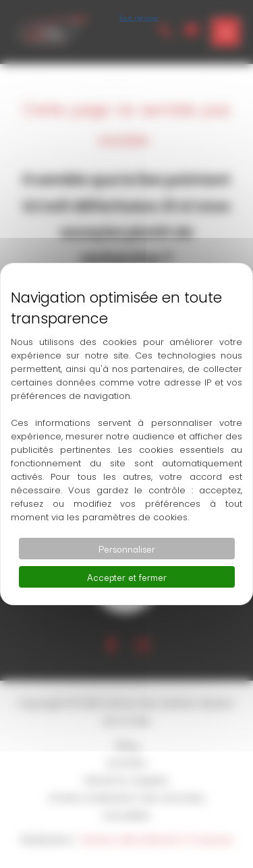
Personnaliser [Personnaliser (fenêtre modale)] (127, 549)
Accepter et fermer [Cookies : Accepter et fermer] (127, 577)
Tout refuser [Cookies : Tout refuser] (139, 17)
